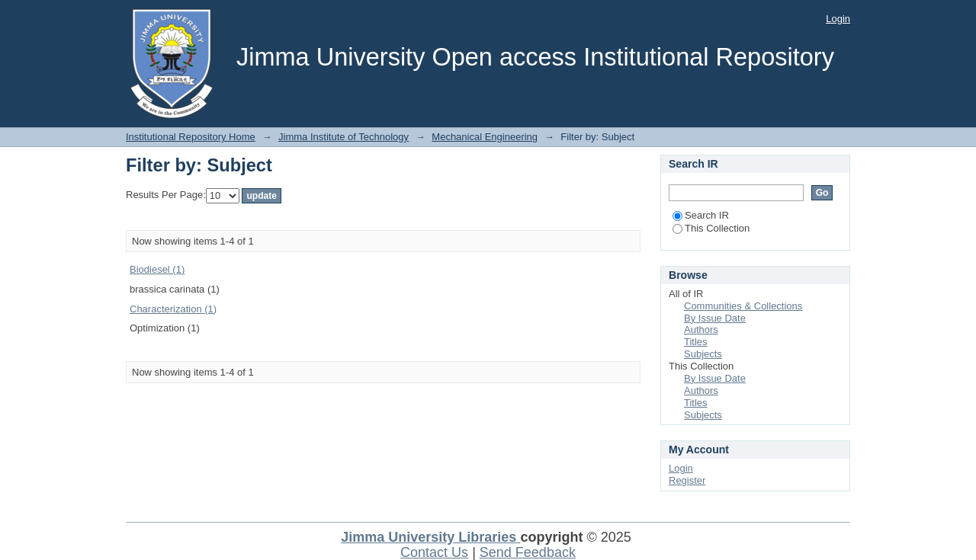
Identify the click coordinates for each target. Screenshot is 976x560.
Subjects (703, 354)
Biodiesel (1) (157, 269)
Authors (701, 330)
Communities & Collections (743, 306)
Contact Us (434, 552)
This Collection (711, 228)
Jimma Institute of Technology (344, 137)
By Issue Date (715, 318)
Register (687, 480)
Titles (696, 342)
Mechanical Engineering (485, 137)
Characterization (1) (173, 309)
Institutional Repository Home (191, 137)
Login (838, 19)
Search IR (701, 215)
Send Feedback (528, 552)
